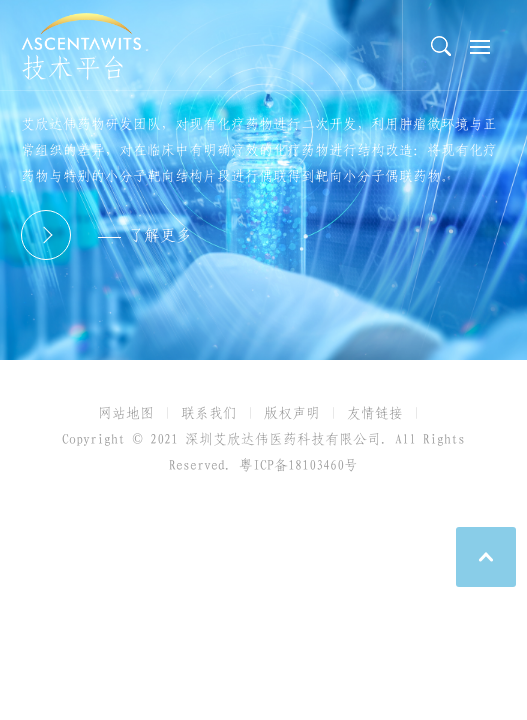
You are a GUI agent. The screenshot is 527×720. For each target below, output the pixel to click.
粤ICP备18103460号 (298, 465)
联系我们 (209, 413)
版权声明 (292, 413)
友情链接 (375, 413)
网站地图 (126, 413)
